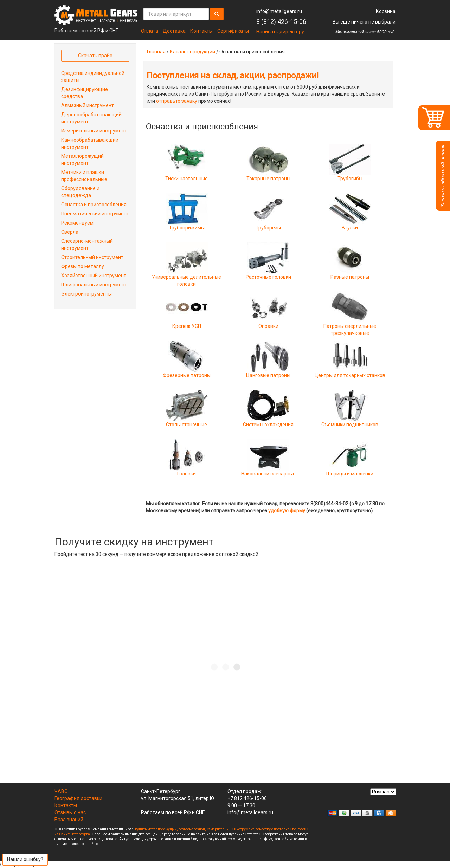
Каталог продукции (192, 52)
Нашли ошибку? (25, 859)
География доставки (78, 798)
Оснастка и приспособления (94, 205)
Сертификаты (233, 31)
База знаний (69, 820)
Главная (156, 52)
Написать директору (280, 32)
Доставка (174, 31)
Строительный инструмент (92, 257)
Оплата (150, 31)
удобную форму (287, 511)
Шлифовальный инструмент (94, 285)
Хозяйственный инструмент (94, 276)
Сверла (70, 232)
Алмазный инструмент (88, 105)
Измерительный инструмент (94, 131)
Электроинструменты (86, 294)
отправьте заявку (177, 101)
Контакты (201, 31)
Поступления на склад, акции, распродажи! (233, 76)
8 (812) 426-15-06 (281, 22)
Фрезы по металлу (83, 266)
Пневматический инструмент (95, 214)
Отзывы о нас (70, 812)
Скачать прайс (95, 56)
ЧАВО (61, 791)
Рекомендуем (77, 223)
